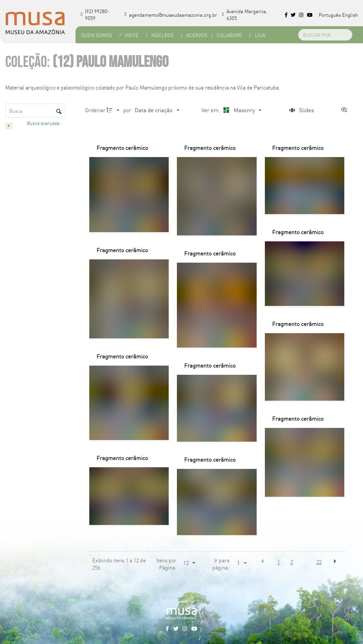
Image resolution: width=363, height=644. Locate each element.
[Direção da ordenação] (114, 110)
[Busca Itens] (35, 111)
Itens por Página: (166, 564)
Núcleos (162, 35)
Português (330, 15)
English (350, 15)
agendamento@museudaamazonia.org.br (171, 15)
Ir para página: (221, 564)
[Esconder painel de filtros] (9, 126)
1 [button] (279, 562)
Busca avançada (44, 123)
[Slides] (301, 110)
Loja (260, 35)
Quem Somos (96, 35)
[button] (263, 561)
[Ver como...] (346, 110)
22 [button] (319, 562)
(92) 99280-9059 (95, 14)
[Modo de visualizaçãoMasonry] (241, 110)
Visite (132, 35)
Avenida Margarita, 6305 (245, 14)
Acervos (197, 35)
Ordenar (95, 110)
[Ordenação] (157, 110)
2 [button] (292, 562)
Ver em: (212, 110)
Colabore (229, 35)
